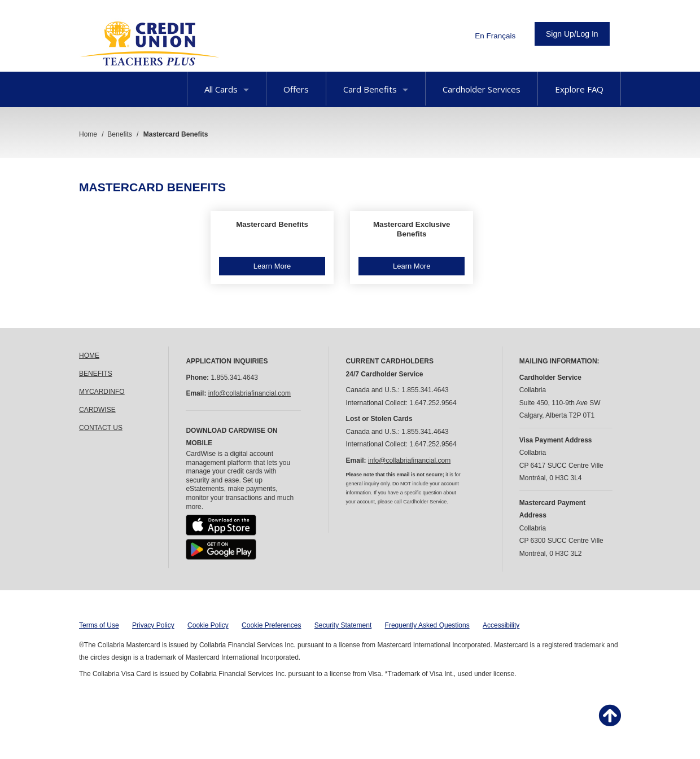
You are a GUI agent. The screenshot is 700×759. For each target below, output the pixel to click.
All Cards (227, 89)
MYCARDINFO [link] (102, 392)
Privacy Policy (153, 625)
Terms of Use (99, 625)
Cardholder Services (482, 89)
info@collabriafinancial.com (250, 393)
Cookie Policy (208, 625)
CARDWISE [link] (97, 410)
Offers (296, 89)
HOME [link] (89, 356)
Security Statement (343, 625)
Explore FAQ (579, 89)
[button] (272, 248)
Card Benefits (376, 89)
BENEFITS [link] (96, 374)
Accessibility (501, 625)
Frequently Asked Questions (427, 625)
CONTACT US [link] (101, 428)
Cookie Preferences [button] (271, 625)
